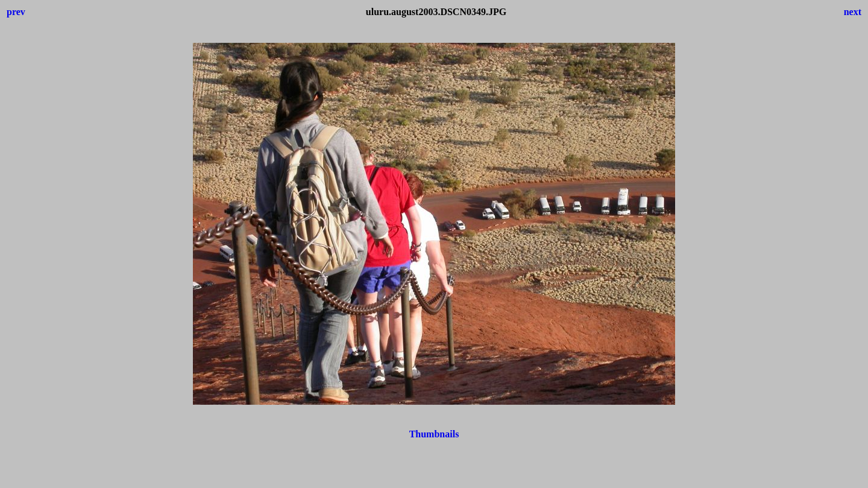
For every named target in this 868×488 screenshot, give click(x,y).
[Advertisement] (434, 479)
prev (16, 12)
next (853, 12)
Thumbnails (434, 434)
